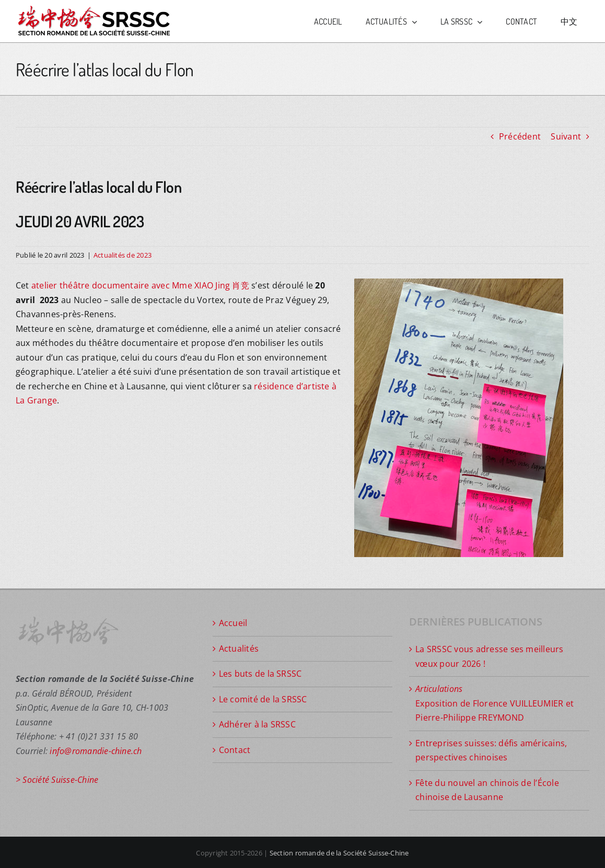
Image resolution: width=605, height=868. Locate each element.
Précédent (520, 136)
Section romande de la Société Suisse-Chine (339, 853)
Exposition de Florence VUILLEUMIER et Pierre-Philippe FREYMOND (495, 703)
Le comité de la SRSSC (263, 699)
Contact (235, 750)
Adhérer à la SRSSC (257, 724)
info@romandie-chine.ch (96, 751)
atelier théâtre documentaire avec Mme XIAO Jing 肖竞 (140, 285)
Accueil (233, 623)
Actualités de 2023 (123, 255)
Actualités (239, 649)
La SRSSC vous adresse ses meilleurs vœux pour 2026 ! (489, 656)
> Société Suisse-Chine (57, 780)
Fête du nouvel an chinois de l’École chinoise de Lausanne (487, 790)
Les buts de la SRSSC (260, 674)
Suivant (566, 136)
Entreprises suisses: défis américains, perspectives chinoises (491, 750)
